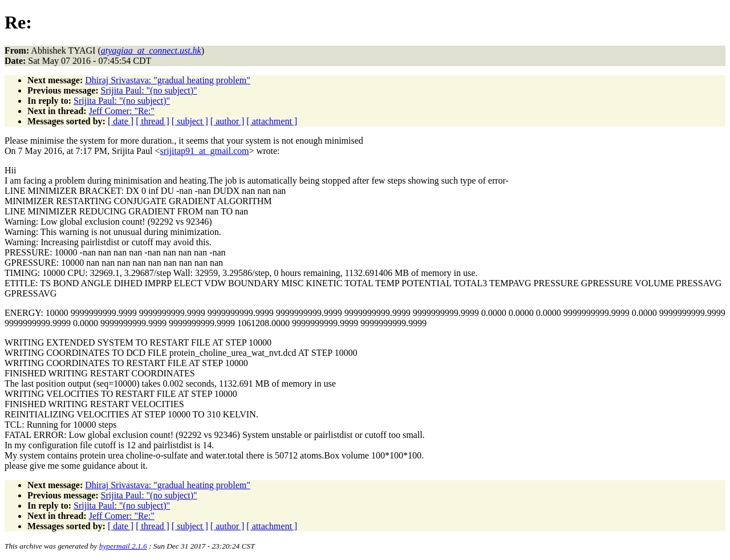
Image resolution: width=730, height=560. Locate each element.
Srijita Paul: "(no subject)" (149, 90)
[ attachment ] (272, 121)
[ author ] (228, 121)
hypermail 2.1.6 (123, 546)
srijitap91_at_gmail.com (205, 151)
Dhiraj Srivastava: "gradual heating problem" (167, 80)
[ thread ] (153, 121)
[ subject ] (190, 121)
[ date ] (121, 121)
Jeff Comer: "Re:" (122, 111)
